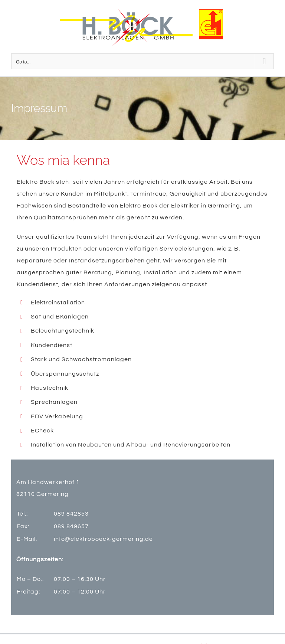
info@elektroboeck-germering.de (103, 539)
